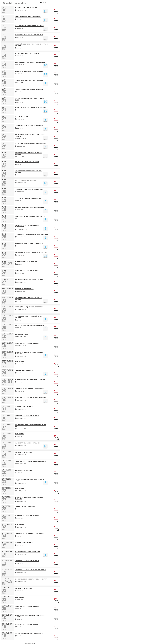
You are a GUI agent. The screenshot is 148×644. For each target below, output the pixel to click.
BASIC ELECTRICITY (21, 117)
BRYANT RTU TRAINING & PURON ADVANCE (29, 71)
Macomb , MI (19, 37)
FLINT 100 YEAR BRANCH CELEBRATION (28, 17)
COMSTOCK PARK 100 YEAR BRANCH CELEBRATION (27, 226)
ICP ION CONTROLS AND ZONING (25, 507)
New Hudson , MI (20, 10)
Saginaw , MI (19, 28)
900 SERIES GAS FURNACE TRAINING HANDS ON (31, 398)
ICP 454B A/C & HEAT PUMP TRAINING (27, 53)
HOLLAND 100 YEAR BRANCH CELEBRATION (29, 207)
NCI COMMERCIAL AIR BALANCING (26, 262)
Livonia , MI (19, 74)
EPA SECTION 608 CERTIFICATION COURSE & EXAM (29, 99)
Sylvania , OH (19, 157)
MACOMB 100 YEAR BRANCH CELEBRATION (29, 35)
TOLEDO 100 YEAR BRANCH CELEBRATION (29, 80)
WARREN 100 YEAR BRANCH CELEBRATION (29, 244)
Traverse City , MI (20, 237)
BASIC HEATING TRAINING (23, 452)
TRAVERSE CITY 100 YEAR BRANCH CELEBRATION (31, 234)
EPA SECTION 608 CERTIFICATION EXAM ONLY (30, 325)
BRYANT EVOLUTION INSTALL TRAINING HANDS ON (30, 426)
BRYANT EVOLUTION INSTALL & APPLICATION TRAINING (30, 135)
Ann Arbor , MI (19, 65)
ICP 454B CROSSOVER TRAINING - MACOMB (29, 89)
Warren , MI (19, 246)
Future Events (43, 3)
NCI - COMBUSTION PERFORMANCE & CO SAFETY (31, 579)
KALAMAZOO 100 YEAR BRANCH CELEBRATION (30, 144)
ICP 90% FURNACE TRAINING (24, 289)
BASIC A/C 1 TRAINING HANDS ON (26, 8)
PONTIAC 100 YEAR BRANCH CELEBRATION (29, 189)
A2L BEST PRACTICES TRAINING (25, 180)
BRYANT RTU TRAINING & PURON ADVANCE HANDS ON (29, 353)
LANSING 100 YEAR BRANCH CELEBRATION (29, 126)
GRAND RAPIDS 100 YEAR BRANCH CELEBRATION (31, 253)
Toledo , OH (19, 83)
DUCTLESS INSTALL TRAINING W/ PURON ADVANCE (28, 154)
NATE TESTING (20, 361)
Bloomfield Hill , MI (21, 192)
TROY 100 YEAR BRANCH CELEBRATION (28, 198)
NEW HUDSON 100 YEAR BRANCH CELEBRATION (31, 108)
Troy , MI (18, 164)
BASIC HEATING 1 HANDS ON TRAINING (28, 443)
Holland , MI (19, 210)
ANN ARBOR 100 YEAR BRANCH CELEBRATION (30, 62)
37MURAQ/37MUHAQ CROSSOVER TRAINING (29, 307)
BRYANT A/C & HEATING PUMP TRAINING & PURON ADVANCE (31, 45)
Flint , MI (18, 19)
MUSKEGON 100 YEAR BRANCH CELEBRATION (30, 216)
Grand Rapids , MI (20, 119)
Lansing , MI (19, 48)
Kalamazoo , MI (20, 146)
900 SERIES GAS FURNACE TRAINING (27, 271)
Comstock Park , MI (21, 229)
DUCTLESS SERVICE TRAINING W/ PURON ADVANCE (28, 172)
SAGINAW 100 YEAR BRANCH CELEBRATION (29, 26)
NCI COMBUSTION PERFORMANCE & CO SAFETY (31, 380)
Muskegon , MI (19, 219)
